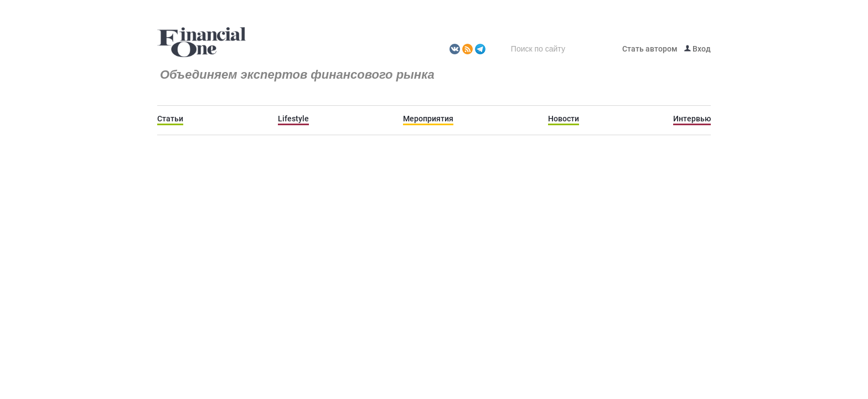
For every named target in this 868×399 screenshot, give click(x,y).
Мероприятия (428, 119)
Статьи (170, 119)
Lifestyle (293, 119)
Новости (564, 119)
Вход (697, 49)
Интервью (692, 119)
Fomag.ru (201, 43)
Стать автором (650, 49)
